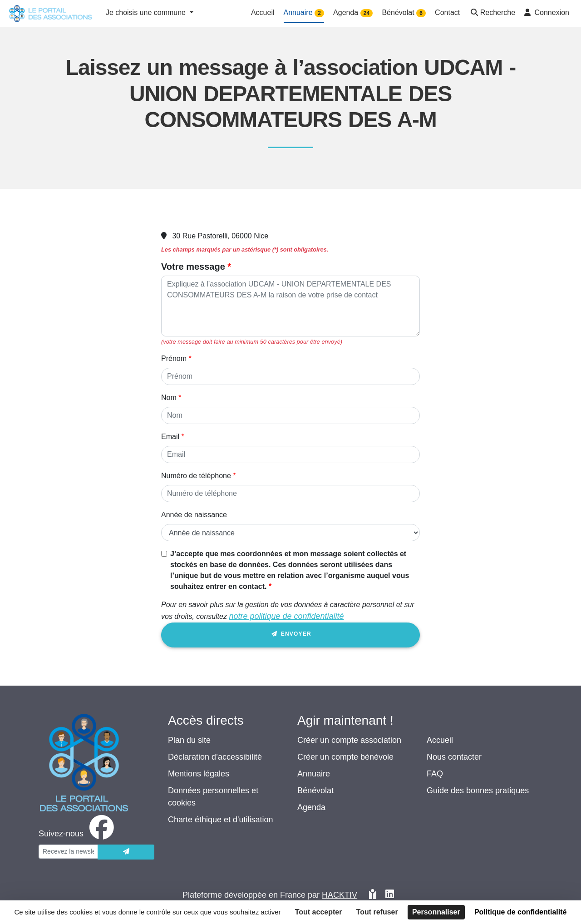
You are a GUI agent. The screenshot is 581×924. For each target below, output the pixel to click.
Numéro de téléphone (196, 476)
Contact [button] (447, 12)
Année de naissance (194, 515)
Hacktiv (340, 895)
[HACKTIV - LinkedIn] (390, 895)
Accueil (440, 740)
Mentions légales (199, 774)
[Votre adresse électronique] (68, 852)
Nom (169, 398)
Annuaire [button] (304, 13)
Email (170, 437)
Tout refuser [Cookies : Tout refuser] (377, 912)
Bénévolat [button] (404, 13)
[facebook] (78, 834)
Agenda (311, 807)
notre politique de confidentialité (286, 616)
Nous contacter (454, 757)
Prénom (174, 358)
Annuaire (314, 774)
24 (367, 13)
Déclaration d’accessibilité (215, 757)
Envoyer (290, 635)
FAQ (435, 774)
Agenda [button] (353, 13)
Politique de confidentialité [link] (521, 912)
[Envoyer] (126, 852)
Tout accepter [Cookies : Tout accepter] (319, 912)
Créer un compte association (349, 740)
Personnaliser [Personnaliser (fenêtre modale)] (436, 912)
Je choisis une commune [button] (147, 12)
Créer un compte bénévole (345, 757)
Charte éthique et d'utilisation (221, 820)
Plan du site (189, 740)
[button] (492, 13)
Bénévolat (315, 791)
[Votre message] (290, 306)
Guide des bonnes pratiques (478, 791)
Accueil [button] (263, 12)
